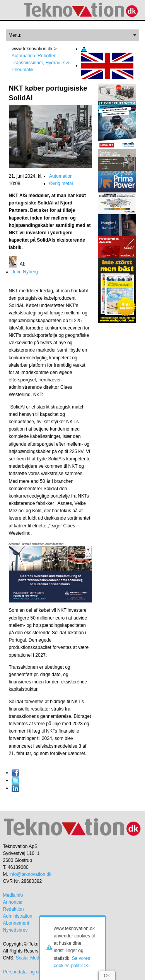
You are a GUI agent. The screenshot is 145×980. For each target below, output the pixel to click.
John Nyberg (25, 272)
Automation (61, 176)
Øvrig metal (61, 184)
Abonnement (16, 923)
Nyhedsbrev (15, 930)
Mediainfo (13, 895)
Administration (18, 916)
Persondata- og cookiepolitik (32, 972)
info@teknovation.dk (30, 874)
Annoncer (13, 902)
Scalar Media (29, 958)
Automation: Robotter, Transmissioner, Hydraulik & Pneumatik (40, 63)
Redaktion (14, 909)
